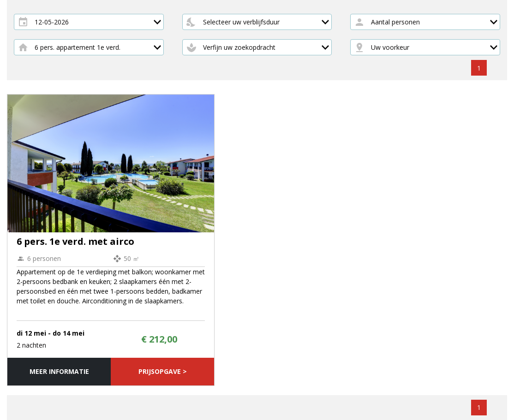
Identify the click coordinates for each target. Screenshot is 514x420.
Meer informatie (59, 371)
